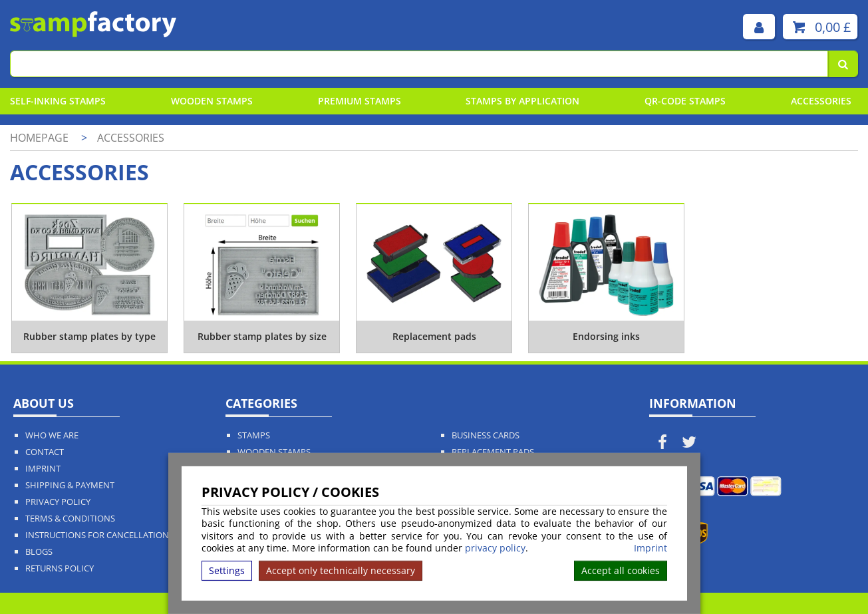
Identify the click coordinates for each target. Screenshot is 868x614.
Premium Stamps (360, 101)
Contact (45, 452)
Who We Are (52, 435)
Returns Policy (60, 568)
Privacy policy (58, 502)
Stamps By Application (522, 101)
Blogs (39, 552)
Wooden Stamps (212, 101)
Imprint (651, 548)
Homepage (39, 138)
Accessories (821, 101)
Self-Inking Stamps (58, 101)
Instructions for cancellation (97, 535)
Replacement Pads (493, 452)
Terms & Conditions (70, 519)
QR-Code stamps (685, 101)
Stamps (254, 435)
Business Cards (486, 435)
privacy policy (495, 548)
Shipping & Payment (70, 485)
